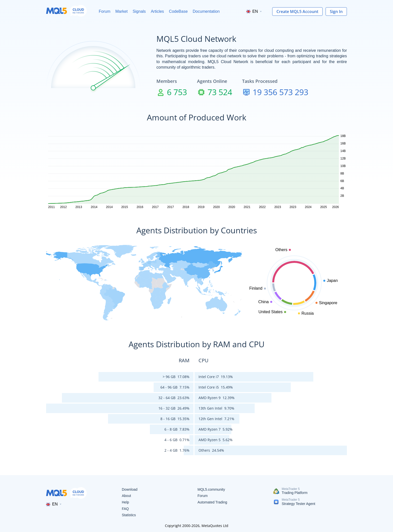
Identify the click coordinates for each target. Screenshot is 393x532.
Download (130, 489)
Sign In (336, 12)
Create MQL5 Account (297, 12)
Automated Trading (212, 502)
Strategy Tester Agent (299, 504)
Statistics (129, 515)
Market (121, 11)
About (126, 496)
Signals (139, 11)
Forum (105, 11)
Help (125, 502)
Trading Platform (295, 493)
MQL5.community (211, 489)
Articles (157, 11)
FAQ (125, 509)
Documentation (206, 11)
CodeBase (178, 11)
